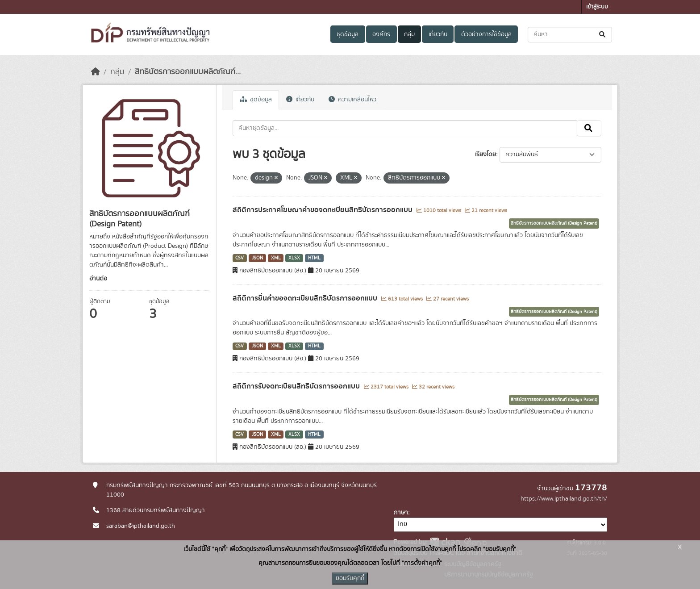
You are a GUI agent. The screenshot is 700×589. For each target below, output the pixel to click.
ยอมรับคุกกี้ (350, 578)
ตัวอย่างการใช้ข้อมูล (486, 34)
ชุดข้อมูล (348, 34)
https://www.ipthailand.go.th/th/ (564, 499)
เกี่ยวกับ (438, 34)
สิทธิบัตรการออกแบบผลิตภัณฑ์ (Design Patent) (554, 223)
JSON (257, 258)
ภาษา (401, 513)
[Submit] (603, 35)
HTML (314, 258)
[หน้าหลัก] (96, 72)
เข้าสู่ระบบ (597, 7)
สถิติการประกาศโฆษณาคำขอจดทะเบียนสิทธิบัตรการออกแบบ (323, 210)
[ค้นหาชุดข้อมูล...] (570, 35)
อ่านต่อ (98, 279)
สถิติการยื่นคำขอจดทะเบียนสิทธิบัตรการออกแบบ (306, 298)
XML (276, 258)
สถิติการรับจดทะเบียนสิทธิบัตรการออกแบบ (297, 386)
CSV (240, 258)
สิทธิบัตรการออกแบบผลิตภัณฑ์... (188, 72)
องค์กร (381, 34)
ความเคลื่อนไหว (352, 100)
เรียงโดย (485, 155)
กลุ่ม (409, 34)
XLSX (294, 258)
